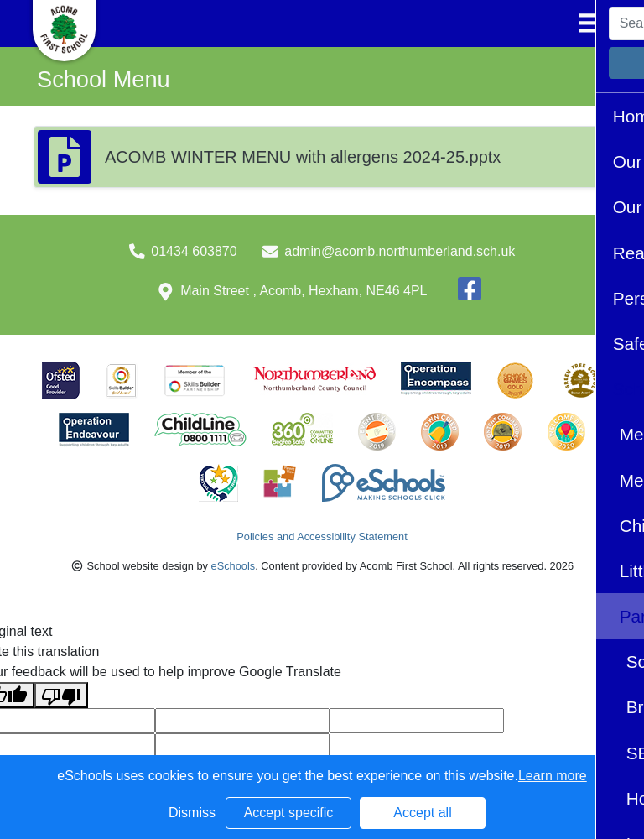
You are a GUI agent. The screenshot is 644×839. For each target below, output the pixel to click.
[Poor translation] (61, 695)
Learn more (553, 776)
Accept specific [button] (289, 813)
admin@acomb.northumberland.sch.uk (400, 251)
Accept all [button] (422, 813)
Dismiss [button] (192, 813)
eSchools (234, 566)
